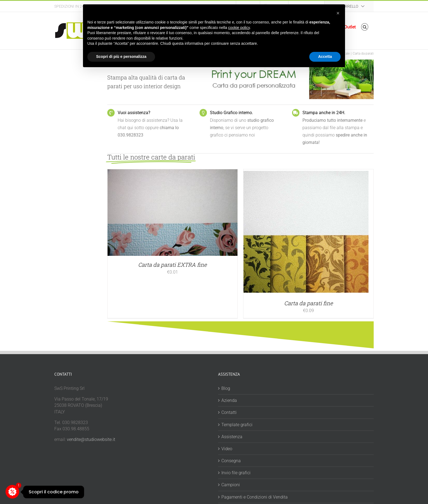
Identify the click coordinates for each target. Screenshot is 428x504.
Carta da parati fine (308, 303)
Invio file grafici (236, 473)
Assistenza (232, 437)
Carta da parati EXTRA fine (172, 265)
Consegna (231, 461)
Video (227, 449)
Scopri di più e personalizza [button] (121, 57)
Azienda (229, 400)
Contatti (229, 412)
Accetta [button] (325, 57)
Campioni (231, 485)
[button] (365, 27)
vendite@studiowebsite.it (91, 439)
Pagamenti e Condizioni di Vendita (255, 497)
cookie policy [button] (239, 28)
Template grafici (237, 425)
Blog (226, 388)
